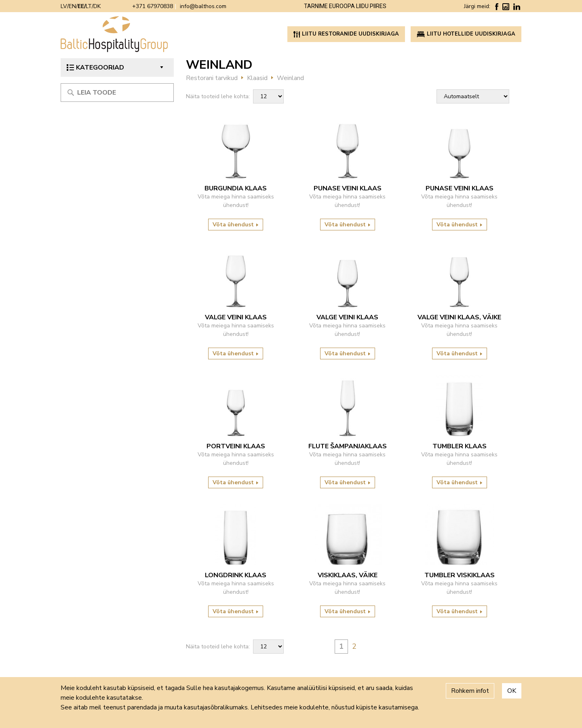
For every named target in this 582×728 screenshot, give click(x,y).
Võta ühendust (236, 225)
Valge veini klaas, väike (459, 317)
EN (72, 6)
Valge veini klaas (236, 317)
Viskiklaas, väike (348, 575)
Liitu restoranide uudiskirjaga (346, 34)
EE (81, 6)
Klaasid (257, 78)
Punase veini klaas (348, 188)
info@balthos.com (203, 6)
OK (512, 691)
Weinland (290, 78)
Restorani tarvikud (212, 78)
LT (89, 6)
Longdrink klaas (236, 575)
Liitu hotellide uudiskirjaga (466, 34)
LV (64, 6)
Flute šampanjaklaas (348, 446)
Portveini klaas (236, 446)
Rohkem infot (470, 691)
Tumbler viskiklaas (460, 575)
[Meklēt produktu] (117, 93)
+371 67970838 (153, 6)
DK (97, 6)
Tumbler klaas (460, 446)
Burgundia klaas (236, 188)
